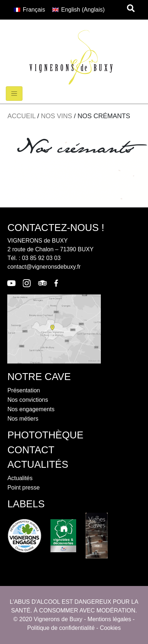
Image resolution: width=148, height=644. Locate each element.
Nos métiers (23, 419)
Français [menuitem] (34, 10)
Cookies (110, 628)
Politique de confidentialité (61, 628)
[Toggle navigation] (14, 94)
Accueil (21, 116)
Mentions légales (109, 619)
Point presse (23, 488)
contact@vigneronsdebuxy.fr (44, 267)
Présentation (24, 390)
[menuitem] (29, 10)
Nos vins (57, 116)
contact (31, 450)
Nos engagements (31, 409)
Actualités (20, 478)
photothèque (45, 435)
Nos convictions (28, 400)
